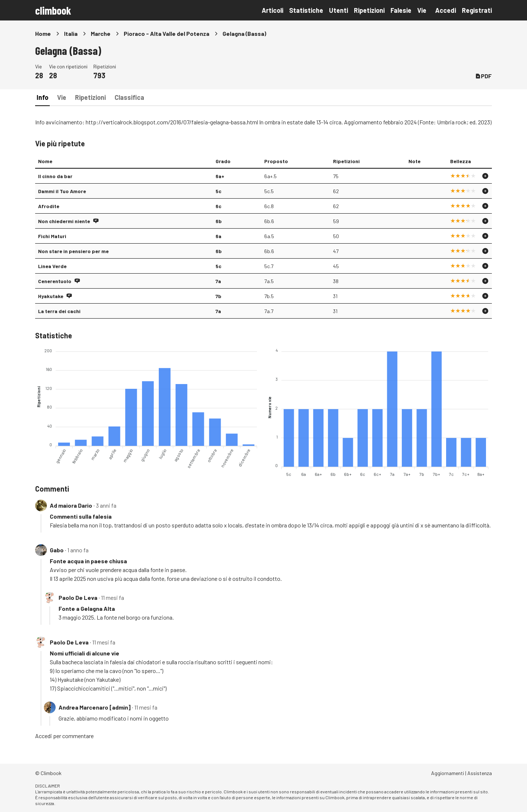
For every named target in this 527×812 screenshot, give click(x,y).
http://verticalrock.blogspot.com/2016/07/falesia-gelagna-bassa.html (172, 122)
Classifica (129, 97)
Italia (71, 33)
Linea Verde (52, 266)
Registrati (477, 10)
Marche (101, 33)
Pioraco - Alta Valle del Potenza (167, 33)
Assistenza (480, 773)
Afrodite (49, 206)
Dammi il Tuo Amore (62, 191)
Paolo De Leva (78, 597)
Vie (422, 10)
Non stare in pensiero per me (73, 251)
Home (43, 33)
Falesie (401, 10)
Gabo (57, 550)
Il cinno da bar (55, 176)
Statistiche (306, 10)
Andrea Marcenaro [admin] (95, 707)
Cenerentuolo (55, 281)
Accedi (446, 10)
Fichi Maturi (52, 236)
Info (42, 97)
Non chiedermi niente (64, 221)
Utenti (339, 10)
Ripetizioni (369, 10)
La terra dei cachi (59, 311)
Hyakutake (51, 296)
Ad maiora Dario (71, 505)
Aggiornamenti (448, 773)
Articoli (272, 10)
